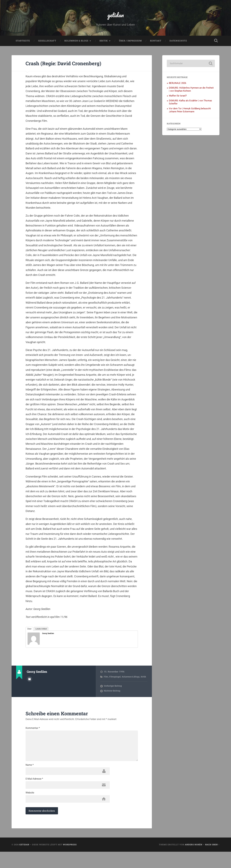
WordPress (70, 861)
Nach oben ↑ (212, 861)
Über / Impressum (130, 44)
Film (106, 680)
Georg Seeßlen (48, 636)
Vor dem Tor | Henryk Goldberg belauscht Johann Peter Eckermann (190, 113)
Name (30, 778)
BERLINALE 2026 (178, 86)
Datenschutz (178, 44)
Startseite (23, 44)
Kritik (104, 44)
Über (29, 632)
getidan (116, 16)
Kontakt (156, 44)
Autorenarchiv (30, 682)
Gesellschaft (47, 44)
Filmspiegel (115, 680)
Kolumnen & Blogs (76, 44)
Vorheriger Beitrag (113, 692)
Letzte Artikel (41, 632)
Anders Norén (194, 861)
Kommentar (33, 734)
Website (30, 808)
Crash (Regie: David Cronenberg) (73, 66)
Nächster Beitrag (113, 697)
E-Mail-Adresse (34, 793)
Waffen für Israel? (178, 99)
